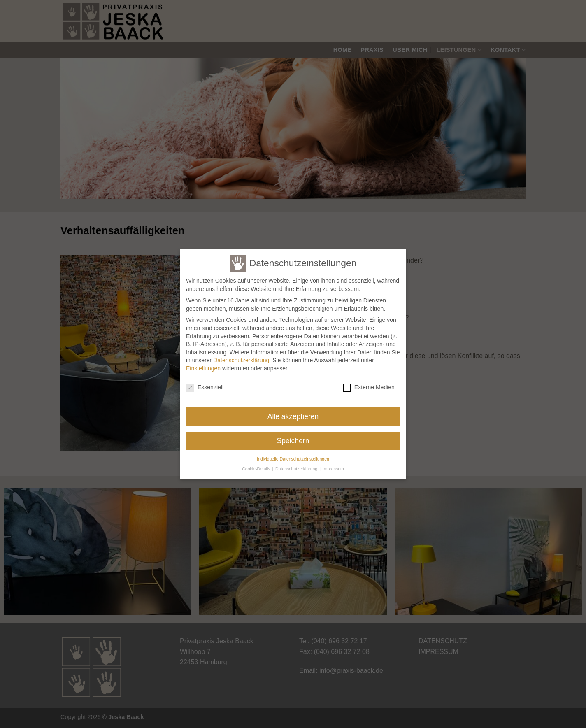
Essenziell (205, 384)
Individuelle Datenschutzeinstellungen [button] (293, 455)
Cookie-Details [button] (257, 465)
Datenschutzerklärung (241, 356)
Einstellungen (203, 365)
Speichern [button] (293, 437)
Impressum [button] (333, 465)
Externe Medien (369, 384)
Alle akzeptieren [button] (293, 413)
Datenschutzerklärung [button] (297, 465)
